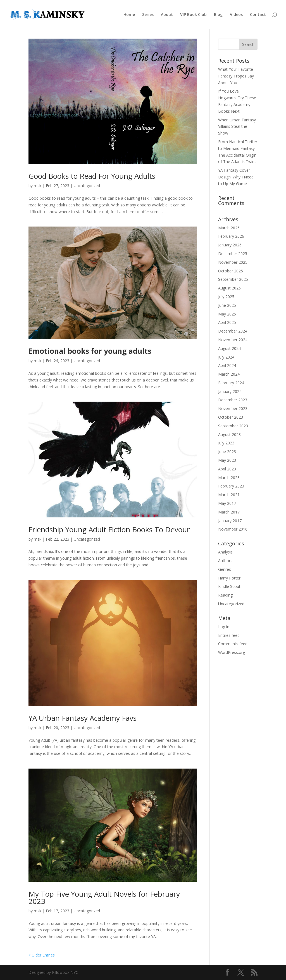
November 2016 (233, 529)
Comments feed (233, 644)
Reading (225, 595)
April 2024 (227, 365)
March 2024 (229, 374)
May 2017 (227, 503)
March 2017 (229, 512)
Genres (225, 569)
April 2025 (227, 322)
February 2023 (231, 486)
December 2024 (233, 331)
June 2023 (227, 452)
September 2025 (233, 279)
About (167, 15)
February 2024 (231, 383)
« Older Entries (42, 955)
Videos (236, 15)
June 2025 (227, 305)
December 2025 (233, 254)
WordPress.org (232, 652)
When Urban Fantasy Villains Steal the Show (237, 127)
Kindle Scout (229, 586)
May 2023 (227, 460)
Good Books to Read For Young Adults (92, 176)
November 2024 (233, 340)
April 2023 (227, 469)
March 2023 (229, 478)
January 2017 (230, 521)
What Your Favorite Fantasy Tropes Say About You (236, 76)
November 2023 (233, 408)
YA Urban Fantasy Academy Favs (83, 718)
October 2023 (231, 417)
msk (38, 186)
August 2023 (229, 434)
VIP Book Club (193, 15)
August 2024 (229, 348)
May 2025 (227, 314)
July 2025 (226, 297)
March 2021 (229, 495)
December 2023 (233, 400)
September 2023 (233, 426)
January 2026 (230, 245)
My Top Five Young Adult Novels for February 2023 (104, 897)
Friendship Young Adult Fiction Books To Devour (109, 529)
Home (129, 15)
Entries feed (229, 635)
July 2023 (226, 443)
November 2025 (233, 262)
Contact (258, 15)
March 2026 (229, 228)
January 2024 (230, 391)
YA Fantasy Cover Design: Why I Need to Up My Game (236, 177)
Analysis (225, 552)
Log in (224, 627)
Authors (225, 561)
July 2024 (226, 357)
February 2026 (231, 236)
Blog (218, 15)
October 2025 (231, 271)
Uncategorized (87, 186)
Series (148, 15)
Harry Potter (229, 578)
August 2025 (229, 288)
